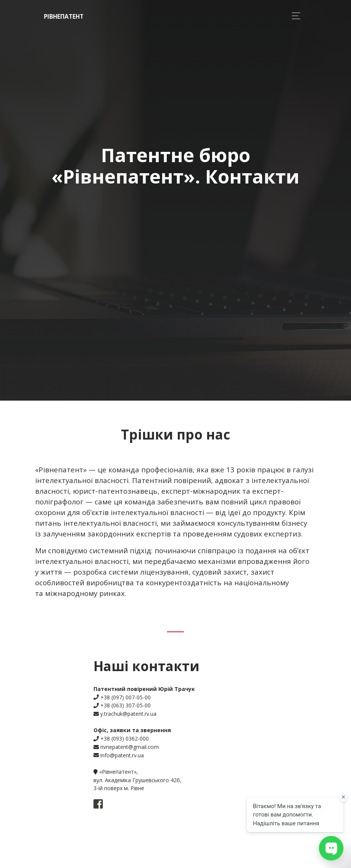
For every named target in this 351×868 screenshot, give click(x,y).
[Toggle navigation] (294, 16)
